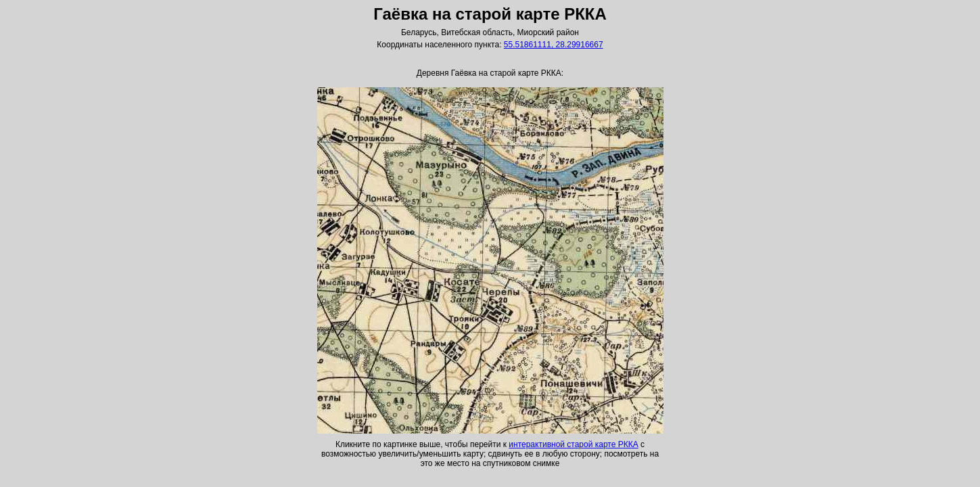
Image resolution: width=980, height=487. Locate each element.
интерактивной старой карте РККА (573, 444)
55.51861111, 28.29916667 (554, 45)
